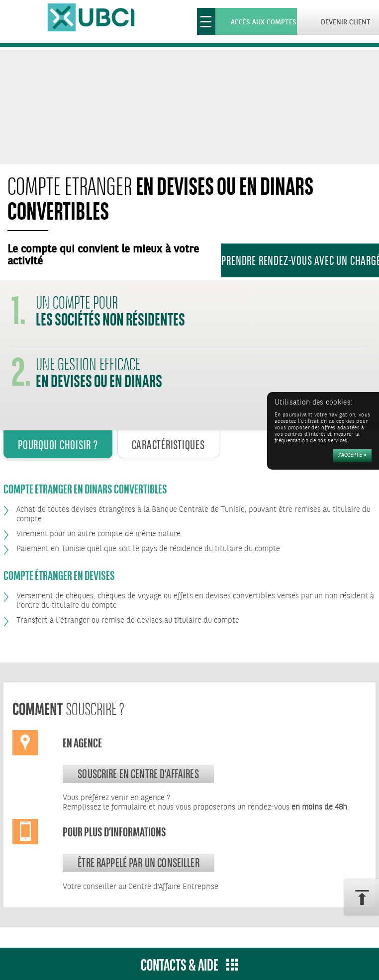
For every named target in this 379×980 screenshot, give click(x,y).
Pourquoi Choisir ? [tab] (58, 445)
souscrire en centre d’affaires (138, 774)
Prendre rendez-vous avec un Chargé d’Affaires (300, 260)
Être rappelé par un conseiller (139, 863)
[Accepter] (352, 456)
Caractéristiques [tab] (168, 445)
